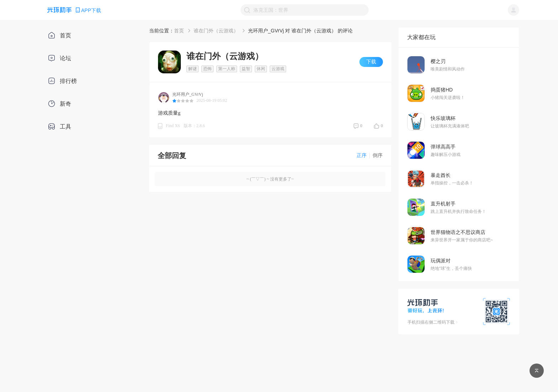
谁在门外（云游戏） (216, 31)
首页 (179, 31)
